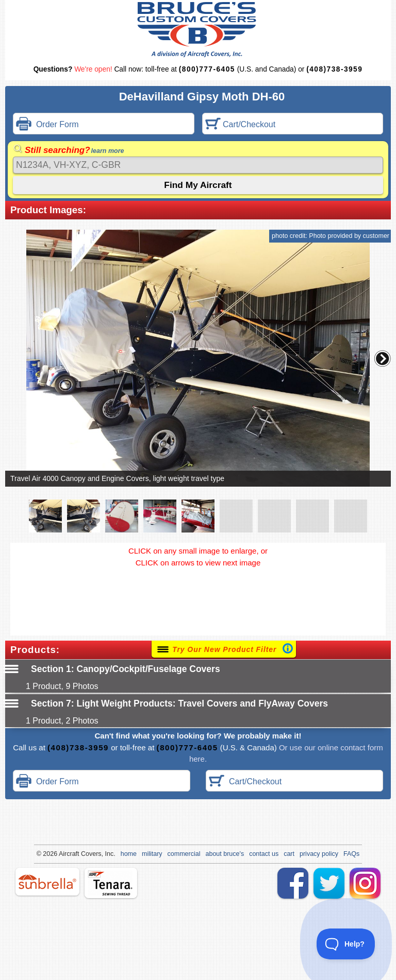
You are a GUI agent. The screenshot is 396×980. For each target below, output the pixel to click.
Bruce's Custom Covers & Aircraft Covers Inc (198, 30)
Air (63, 854)
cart (289, 854)
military (152, 854)
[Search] (198, 165)
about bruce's (225, 854)
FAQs (351, 854)
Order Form (47, 125)
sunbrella (47, 882)
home (129, 854)
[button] (383, 358)
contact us (264, 854)
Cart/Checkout (241, 125)
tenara (111, 883)
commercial (184, 854)
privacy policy (319, 854)
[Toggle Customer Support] (346, 944)
